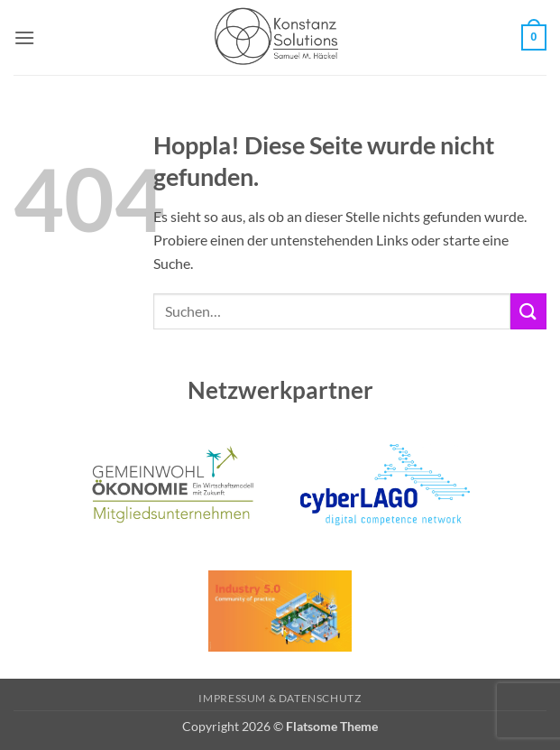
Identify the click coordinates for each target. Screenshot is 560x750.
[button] (24, 37)
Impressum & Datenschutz (280, 698)
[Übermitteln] (528, 311)
